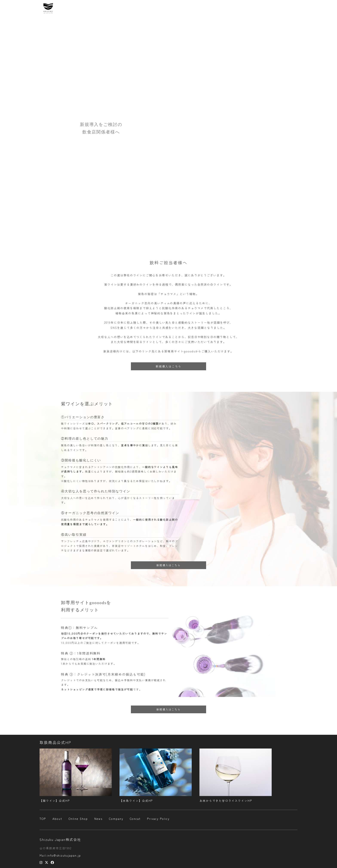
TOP (43, 819)
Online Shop (219, 9)
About (184, 9)
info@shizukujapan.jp (64, 855)
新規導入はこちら (168, 366)
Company (242, 9)
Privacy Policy (158, 819)
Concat (289, 9)
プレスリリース (266, 9)
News (200, 9)
